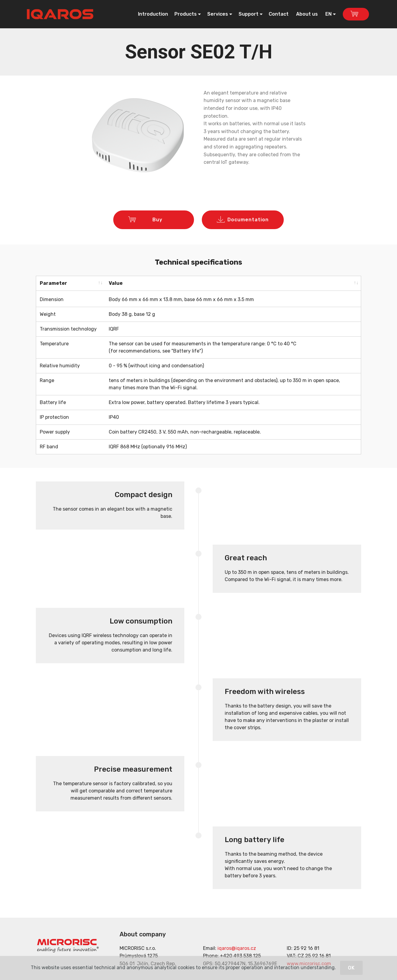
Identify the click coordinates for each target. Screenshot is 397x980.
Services (218, 14)
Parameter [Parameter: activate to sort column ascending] (53, 283)
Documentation (243, 220)
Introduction (153, 14)
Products (186, 14)
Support (249, 14)
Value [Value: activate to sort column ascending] (116, 283)
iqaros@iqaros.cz (237, 947)
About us (308, 14)
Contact (279, 14)
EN (328, 14)
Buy (154, 220)
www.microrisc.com (309, 962)
